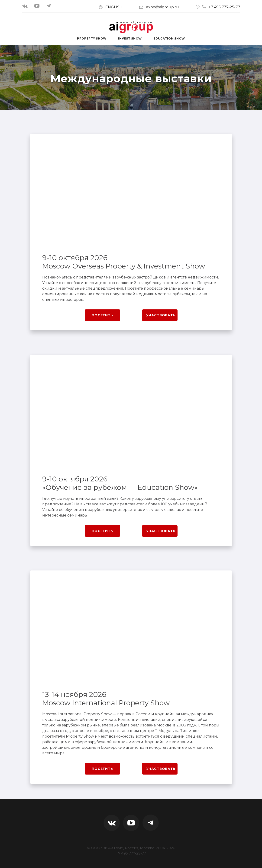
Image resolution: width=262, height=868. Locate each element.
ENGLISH (114, 7)
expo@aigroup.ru (162, 7)
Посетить (102, 315)
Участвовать (161, 315)
